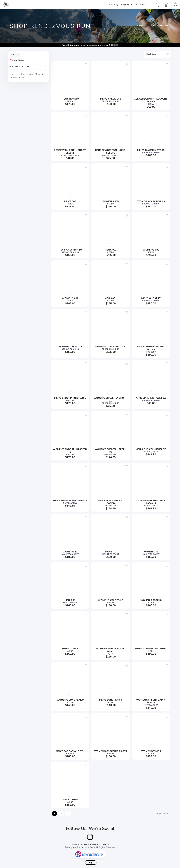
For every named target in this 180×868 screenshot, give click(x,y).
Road (15, 142)
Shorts (16, 156)
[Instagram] (90, 837)
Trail (15, 160)
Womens (17, 165)
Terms (74, 844)
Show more (17, 106)
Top (91, 863)
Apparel (17, 129)
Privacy (83, 844)
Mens (15, 133)
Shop (140, 26)
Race (15, 138)
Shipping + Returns (99, 844)
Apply (41, 237)
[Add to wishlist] (86, 64)
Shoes (16, 151)
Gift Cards (140, 4)
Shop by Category (118, 4)
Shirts (16, 147)
